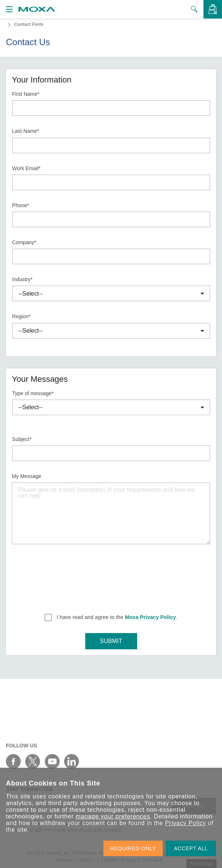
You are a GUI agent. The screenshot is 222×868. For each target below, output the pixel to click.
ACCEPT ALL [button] (191, 848)
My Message (26, 476)
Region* (21, 316)
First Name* (26, 94)
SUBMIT (111, 641)
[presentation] (111, 576)
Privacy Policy (185, 823)
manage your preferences (113, 816)
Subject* (22, 439)
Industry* (22, 279)
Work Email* (26, 168)
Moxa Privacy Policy (150, 617)
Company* (24, 242)
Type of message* (33, 393)
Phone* (21, 205)
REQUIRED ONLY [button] (133, 848)
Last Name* (26, 131)
